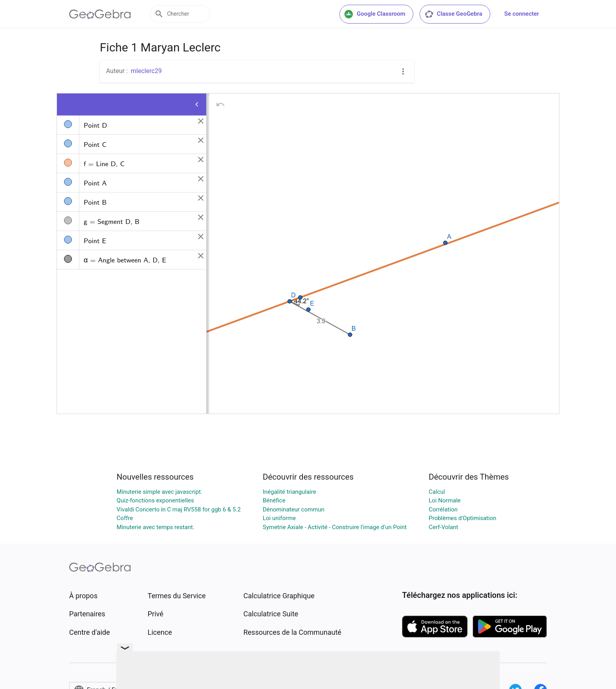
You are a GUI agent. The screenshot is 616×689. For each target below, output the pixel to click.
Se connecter (522, 14)
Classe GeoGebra (453, 14)
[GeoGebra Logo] (100, 14)
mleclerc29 (146, 71)
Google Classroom (375, 14)
